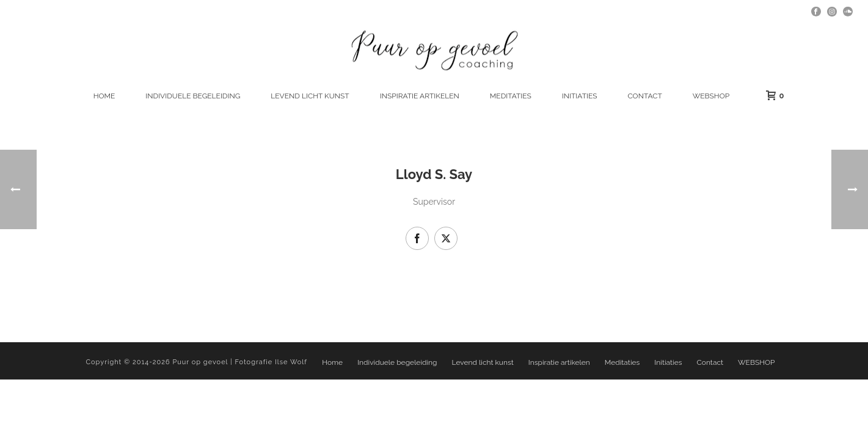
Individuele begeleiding (193, 96)
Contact (644, 96)
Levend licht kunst (310, 96)
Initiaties (580, 96)
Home (104, 96)
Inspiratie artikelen (420, 96)
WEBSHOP (711, 96)
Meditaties (511, 96)
